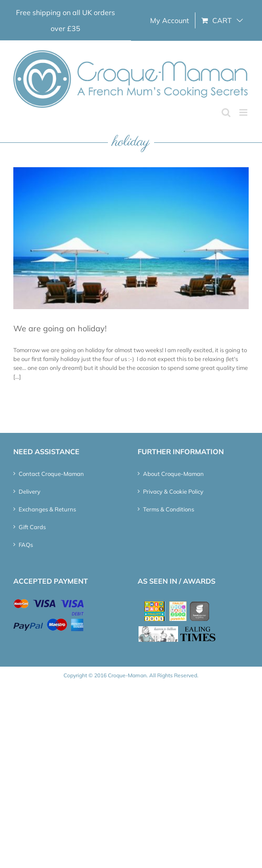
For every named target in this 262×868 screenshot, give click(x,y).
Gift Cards (32, 527)
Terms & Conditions (169, 509)
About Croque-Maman (173, 474)
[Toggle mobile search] (226, 112)
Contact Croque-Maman (51, 474)
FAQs (26, 545)
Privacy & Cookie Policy (173, 491)
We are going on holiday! (60, 328)
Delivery (30, 491)
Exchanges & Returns (47, 509)
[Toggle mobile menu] (244, 112)
